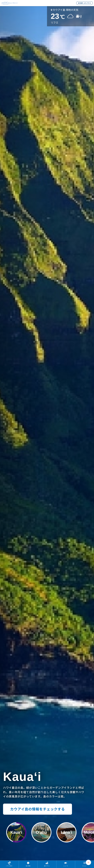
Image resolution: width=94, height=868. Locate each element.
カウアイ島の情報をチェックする (38, 809)
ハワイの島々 (9, 866)
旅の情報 (28, 866)
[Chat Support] (88, 862)
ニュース (66, 866)
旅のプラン (47, 866)
